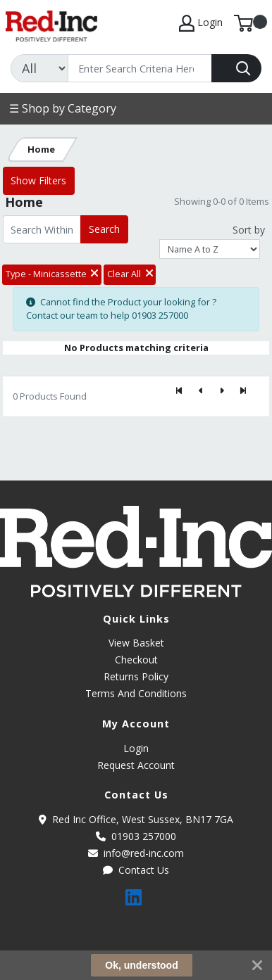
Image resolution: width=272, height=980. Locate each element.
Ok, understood (141, 965)
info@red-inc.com (136, 853)
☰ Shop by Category (63, 108)
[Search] (140, 68)
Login (136, 748)
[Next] (222, 390)
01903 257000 (136, 836)
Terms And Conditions (136, 693)
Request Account (136, 765)
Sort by (249, 230)
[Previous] (201, 390)
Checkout (136, 660)
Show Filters (38, 180)
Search (104, 229)
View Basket (136, 643)
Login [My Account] (201, 23)
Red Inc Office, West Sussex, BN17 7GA (136, 819)
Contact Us (136, 870)
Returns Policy (136, 676)
